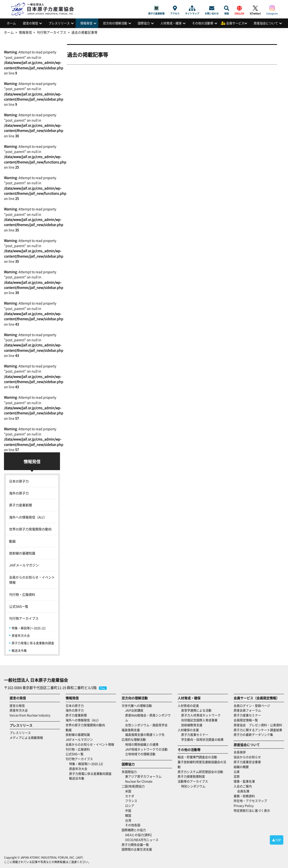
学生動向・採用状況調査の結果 (204, 739)
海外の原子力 (19, 493)
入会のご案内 (243, 786)
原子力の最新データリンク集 (253, 734)
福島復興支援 (131, 730)
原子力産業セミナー (195, 734)
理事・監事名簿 (244, 781)
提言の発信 (30, 23)
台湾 (128, 820)
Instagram (272, 8)
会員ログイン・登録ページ (252, 705)
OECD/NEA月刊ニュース (142, 840)
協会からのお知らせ (247, 757)
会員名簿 (243, 791)
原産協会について (266, 23)
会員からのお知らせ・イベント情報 (32, 580)
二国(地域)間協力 (133, 786)
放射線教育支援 (192, 725)
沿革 (237, 772)
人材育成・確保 (171, 23)
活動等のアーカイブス (193, 781)
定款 (237, 776)
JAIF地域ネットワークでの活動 (146, 749)
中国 (128, 810)
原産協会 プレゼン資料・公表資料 (258, 725)
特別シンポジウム (193, 786)
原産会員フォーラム (247, 710)
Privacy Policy (244, 805)
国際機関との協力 (134, 830)
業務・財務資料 (244, 796)
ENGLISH (239, 8)
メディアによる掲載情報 (26, 738)
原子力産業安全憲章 (247, 762)
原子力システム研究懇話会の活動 (200, 772)
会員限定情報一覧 (246, 720)
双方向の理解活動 (115, 23)
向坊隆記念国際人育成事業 (199, 720)
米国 (128, 791)
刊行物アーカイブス (24, 618)
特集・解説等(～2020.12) (29, 628)
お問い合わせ (212, 8)
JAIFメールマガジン (24, 565)
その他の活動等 (203, 23)
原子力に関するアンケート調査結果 (258, 730)
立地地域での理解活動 (140, 754)
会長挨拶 (240, 752)
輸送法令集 (19, 650)
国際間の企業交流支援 (137, 849)
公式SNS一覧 (19, 606)
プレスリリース (59, 23)
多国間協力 (129, 772)
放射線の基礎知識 (22, 553)
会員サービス (235, 23)
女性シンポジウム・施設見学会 (146, 725)
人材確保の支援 (188, 730)
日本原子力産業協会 (45, 4)
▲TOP (277, 840)
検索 (227, 8)
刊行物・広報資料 (22, 594)
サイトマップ (192, 8)
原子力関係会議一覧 (135, 845)
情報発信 (86, 23)
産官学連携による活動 (196, 710)
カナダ (130, 796)
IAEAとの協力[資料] (138, 835)
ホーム (11, 23)
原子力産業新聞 (156, 8)
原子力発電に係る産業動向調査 (33, 643)
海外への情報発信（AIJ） (28, 517)
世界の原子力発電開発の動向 (30, 529)
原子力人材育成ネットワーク (201, 715)
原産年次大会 (21, 635)
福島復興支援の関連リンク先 (145, 734)
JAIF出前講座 (134, 710)
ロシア (130, 805)
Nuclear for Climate (139, 781)
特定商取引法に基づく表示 (252, 810)
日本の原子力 (19, 481)
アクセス (175, 8)
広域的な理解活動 (134, 739)
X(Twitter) (255, 8)
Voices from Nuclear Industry (30, 715)
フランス (131, 801)
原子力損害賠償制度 (191, 776)
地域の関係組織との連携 (142, 744)
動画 (12, 541)
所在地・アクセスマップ (250, 801)
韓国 (128, 815)
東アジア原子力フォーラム (143, 776)
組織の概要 (241, 767)
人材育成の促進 (188, 705)
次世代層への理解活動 (137, 705)
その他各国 (133, 825)
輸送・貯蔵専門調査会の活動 (197, 757)
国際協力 (144, 23)
